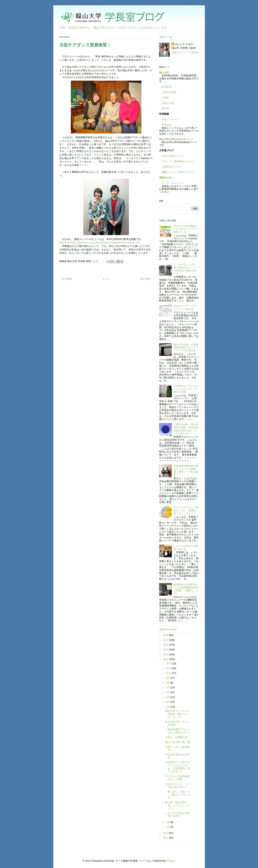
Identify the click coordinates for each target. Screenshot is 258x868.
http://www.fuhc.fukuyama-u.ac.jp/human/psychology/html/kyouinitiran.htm (100, 242)
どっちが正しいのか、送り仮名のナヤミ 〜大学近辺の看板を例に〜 (186, 269)
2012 (166, 833)
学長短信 (165, 125)
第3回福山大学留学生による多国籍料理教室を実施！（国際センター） (186, 589)
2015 (166, 650)
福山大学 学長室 (184, 44)
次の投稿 (67, 279)
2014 (166, 654)
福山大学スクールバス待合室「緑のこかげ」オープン (177, 714)
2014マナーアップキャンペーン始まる (185, 307)
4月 (168, 702)
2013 (166, 659)
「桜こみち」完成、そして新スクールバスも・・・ (178, 795)
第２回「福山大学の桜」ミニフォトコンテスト (178, 805)
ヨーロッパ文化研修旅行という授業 (177, 778)
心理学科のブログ (170, 167)
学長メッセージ (169, 119)
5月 (168, 697)
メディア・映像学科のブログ (176, 161)
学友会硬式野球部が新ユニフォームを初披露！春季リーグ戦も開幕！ (186, 470)
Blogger (171, 861)
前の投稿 (145, 279)
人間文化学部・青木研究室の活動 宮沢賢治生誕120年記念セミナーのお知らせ (186, 429)
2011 (166, 838)
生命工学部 (168, 103)
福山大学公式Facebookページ (176, 139)
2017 (166, 640)
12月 (169, 663)
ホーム (106, 279)
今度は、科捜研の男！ (177, 737)
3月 (168, 707)
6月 (168, 692)
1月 (168, 827)
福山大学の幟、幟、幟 (177, 742)
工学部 (165, 98)
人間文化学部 (169, 92)
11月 (169, 668)
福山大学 (164, 72)
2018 (166, 635)
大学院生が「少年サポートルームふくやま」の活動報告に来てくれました (178, 767)
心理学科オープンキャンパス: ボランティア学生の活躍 (186, 389)
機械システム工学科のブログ (176, 172)
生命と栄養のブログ (171, 156)
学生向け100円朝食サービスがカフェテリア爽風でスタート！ (186, 229)
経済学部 (167, 87)
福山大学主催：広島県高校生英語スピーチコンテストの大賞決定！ (186, 348)
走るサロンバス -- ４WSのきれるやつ (177, 785)
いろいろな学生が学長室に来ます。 (186, 547)
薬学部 (165, 108)
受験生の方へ (167, 178)
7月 (168, 687)
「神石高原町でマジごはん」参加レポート (178, 731)
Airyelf (142, 861)
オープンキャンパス (171, 183)
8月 (168, 683)
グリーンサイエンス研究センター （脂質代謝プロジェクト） (186, 510)
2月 (168, 822)
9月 (168, 678)
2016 (166, 645)
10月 (169, 673)
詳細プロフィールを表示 (185, 52)
